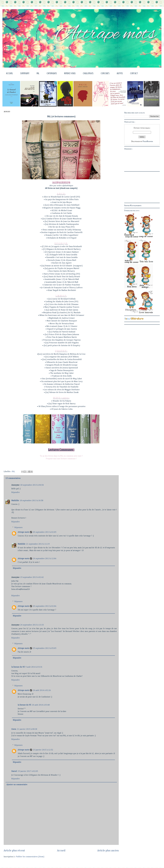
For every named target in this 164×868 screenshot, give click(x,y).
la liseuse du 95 (18, 667)
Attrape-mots (23, 532)
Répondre (16, 492)
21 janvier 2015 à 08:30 (27, 729)
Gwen (14, 729)
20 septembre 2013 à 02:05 (45, 532)
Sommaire (25, 73)
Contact (134, 73)
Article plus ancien (108, 851)
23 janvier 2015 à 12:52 (43, 750)
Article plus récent (14, 851)
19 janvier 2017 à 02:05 (28, 771)
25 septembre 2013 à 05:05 (45, 648)
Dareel (14, 771)
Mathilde (15, 501)
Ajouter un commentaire (17, 785)
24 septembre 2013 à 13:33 (32, 625)
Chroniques (52, 73)
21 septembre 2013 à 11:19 (38, 544)
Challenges (88, 73)
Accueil (9, 73)
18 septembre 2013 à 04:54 (32, 485)
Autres (120, 73)
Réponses (18, 528)
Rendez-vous (70, 73)
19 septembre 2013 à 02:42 (32, 577)
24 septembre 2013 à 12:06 (45, 559)
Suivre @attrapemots (133, 205)
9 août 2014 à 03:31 (34, 667)
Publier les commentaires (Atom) (30, 857)
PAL (38, 73)
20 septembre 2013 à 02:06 (45, 606)
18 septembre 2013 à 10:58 (31, 501)
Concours (105, 73)
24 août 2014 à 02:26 (42, 690)
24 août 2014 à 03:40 (41, 705)
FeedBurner (148, 141)
